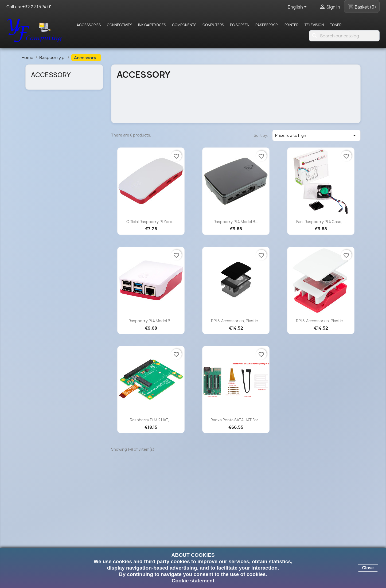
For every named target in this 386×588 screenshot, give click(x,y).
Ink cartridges (152, 25)
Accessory (51, 75)
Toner (336, 25)
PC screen (240, 25)
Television (314, 25)
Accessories (89, 25)
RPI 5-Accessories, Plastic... (236, 321)
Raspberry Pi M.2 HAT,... (151, 420)
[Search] (344, 36)
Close (368, 568)
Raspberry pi (267, 25)
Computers (213, 25)
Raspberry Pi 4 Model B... (236, 222)
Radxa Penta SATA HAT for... (236, 420)
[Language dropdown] (298, 7)
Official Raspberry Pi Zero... (151, 222)
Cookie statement (193, 581)
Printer (291, 25)
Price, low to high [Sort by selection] (316, 135)
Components (184, 25)
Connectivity (119, 25)
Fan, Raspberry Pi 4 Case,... (321, 222)
